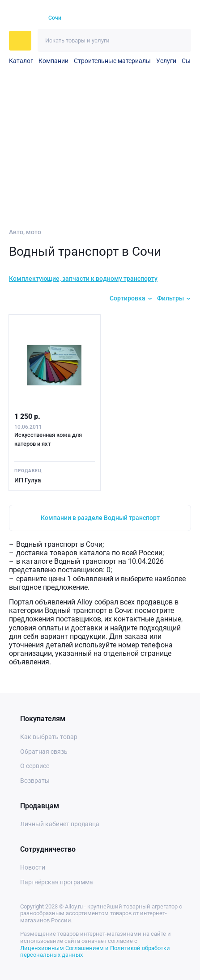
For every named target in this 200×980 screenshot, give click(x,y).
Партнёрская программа (57, 882)
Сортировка (128, 298)
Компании (53, 61)
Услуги (166, 61)
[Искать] (180, 40)
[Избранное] (151, 18)
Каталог (21, 61)
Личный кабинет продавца (60, 824)
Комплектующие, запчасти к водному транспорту (83, 279)
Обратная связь (44, 752)
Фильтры (170, 298)
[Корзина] (167, 18)
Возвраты (35, 781)
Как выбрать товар (49, 737)
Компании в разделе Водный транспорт (100, 518)
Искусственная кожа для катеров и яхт (48, 439)
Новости (33, 867)
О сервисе (35, 766)
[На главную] (23, 18)
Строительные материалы (112, 61)
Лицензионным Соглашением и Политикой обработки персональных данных (95, 952)
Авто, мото (25, 232)
